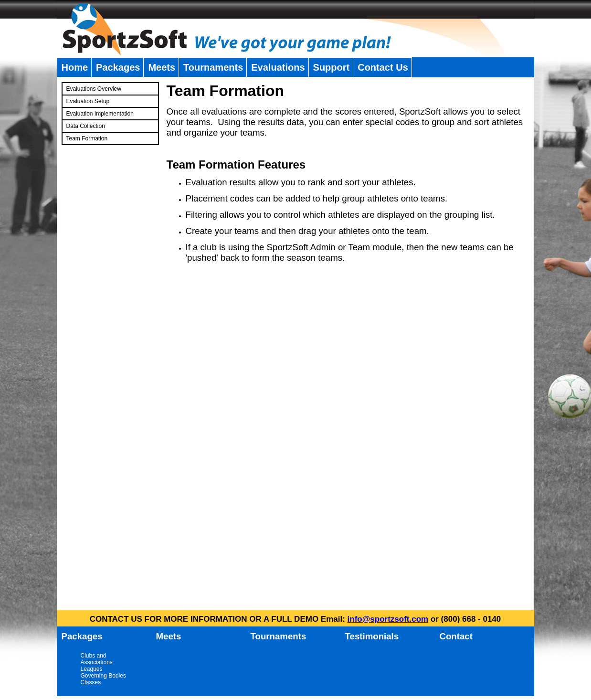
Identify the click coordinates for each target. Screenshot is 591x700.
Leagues (92, 669)
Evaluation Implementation (100, 114)
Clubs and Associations (97, 659)
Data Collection (86, 126)
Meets (162, 67)
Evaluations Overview (94, 89)
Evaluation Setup (88, 101)
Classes (91, 682)
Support (332, 67)
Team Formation (87, 138)
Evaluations (278, 67)
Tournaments (213, 67)
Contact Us (383, 67)
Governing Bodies (103, 676)
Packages (118, 67)
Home (75, 67)
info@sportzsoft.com (388, 619)
